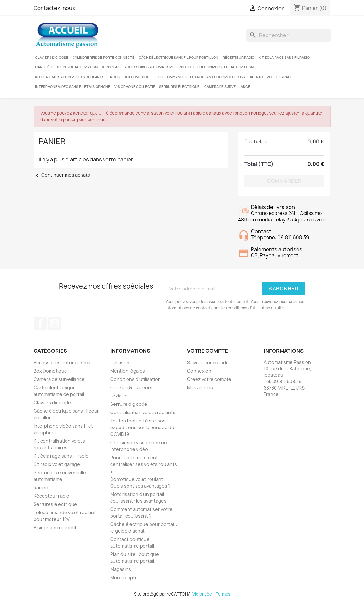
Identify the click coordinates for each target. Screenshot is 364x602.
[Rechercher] (289, 35)
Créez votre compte (209, 379)
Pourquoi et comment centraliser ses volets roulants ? (144, 464)
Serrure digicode (129, 404)
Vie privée (202, 594)
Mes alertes (200, 387)
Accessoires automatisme (149, 67)
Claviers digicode (52, 58)
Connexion (199, 371)
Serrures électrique (179, 87)
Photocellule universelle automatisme (217, 67)
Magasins (121, 569)
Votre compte (207, 351)
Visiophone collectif (135, 87)
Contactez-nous (54, 8)
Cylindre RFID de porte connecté (104, 58)
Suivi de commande (208, 363)
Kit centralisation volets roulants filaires (77, 77)
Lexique (119, 396)
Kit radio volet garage (271, 77)
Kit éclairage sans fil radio (284, 58)
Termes (223, 594)
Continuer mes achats (62, 175)
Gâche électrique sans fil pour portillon (178, 58)
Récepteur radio (239, 58)
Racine (41, 487)
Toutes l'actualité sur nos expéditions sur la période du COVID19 (142, 427)
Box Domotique (138, 77)
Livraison (120, 363)
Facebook (41, 323)
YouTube (55, 323)
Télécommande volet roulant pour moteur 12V (201, 77)
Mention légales (128, 371)
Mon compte (124, 578)
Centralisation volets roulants (143, 412)
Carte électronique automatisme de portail (78, 67)
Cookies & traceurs (131, 387)
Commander (284, 181)
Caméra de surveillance (227, 87)
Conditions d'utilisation (136, 379)
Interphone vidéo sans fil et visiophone (73, 87)
